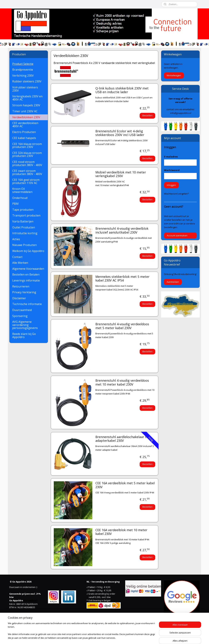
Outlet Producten (24, 227)
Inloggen (171, 185)
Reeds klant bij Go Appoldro (24, 335)
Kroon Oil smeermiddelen (22, 190)
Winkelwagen (174, 75)
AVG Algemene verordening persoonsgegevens (25, 325)
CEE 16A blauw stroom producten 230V (27, 145)
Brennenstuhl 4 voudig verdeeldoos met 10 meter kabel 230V (122, 383)
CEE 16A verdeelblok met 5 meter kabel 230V (125, 485)
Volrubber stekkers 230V (25, 89)
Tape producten (23, 210)
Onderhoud (20, 198)
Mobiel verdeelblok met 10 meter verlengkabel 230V (120, 174)
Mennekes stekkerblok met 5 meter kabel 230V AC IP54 (122, 279)
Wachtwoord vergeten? (176, 194)
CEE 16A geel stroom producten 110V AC (26, 181)
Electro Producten (24, 132)
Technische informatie (27, 304)
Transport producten (26, 215)
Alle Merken (20, 263)
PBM (15, 204)
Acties (16, 239)
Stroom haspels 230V (26, 105)
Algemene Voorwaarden (28, 269)
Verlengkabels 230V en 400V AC (27, 98)
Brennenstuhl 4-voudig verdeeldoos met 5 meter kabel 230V (122, 326)
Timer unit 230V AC (25, 111)
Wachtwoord (172, 170)
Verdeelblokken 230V (26, 117)
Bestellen (147, 115)
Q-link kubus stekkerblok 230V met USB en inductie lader (122, 90)
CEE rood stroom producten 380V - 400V (27, 163)
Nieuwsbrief (30, 601)
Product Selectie (23, 64)
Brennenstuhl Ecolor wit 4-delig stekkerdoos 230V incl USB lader (120, 133)
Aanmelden (173, 282)
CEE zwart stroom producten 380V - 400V (27, 172)
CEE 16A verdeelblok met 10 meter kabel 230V (121, 532)
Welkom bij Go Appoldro (28, 251)
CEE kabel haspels (24, 138)
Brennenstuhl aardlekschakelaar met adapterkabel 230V (123, 439)
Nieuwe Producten (25, 245)
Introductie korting (25, 233)
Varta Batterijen (23, 221)
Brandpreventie (23, 70)
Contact (17, 257)
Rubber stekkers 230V (27, 81)
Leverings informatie (26, 280)
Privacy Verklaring (24, 292)
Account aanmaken (177, 235)
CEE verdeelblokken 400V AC (25, 125)
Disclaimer (19, 298)
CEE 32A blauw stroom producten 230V (27, 154)
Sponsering (20, 316)
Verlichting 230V (23, 76)
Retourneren (21, 286)
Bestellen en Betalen (26, 274)
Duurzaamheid (22, 310)
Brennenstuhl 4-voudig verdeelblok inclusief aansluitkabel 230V (122, 231)
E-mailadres (171, 157)
